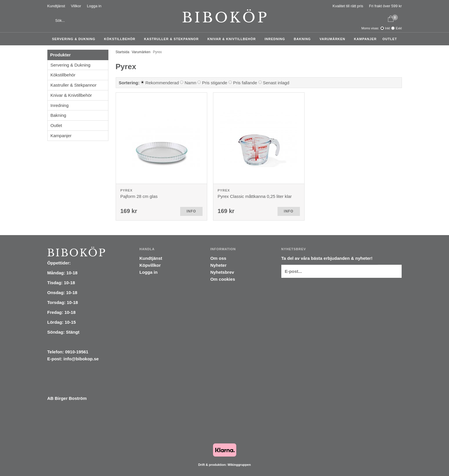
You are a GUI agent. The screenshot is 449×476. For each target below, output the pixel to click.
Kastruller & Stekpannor (173, 39)
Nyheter (219, 265)
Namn (190, 83)
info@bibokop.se (81, 359)
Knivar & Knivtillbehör (233, 39)
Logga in (94, 6)
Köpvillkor (150, 265)
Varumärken (334, 39)
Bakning (304, 39)
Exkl (399, 28)
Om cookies (223, 279)
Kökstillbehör (121, 39)
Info (191, 211)
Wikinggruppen (239, 465)
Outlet (390, 39)
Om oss (218, 258)
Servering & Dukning (75, 39)
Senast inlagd (276, 83)
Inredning (276, 39)
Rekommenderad (162, 83)
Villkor (76, 6)
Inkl (388, 28)
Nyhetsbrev (222, 272)
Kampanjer (365, 39)
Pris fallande (245, 83)
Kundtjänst (56, 6)
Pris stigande (215, 83)
